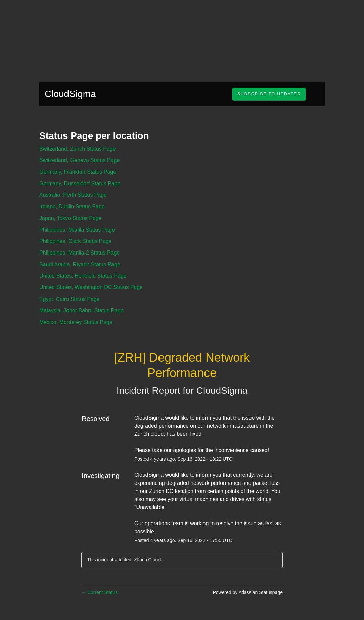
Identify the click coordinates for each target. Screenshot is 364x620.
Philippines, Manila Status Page (77, 230)
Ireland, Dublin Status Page (72, 207)
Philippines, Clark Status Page (75, 241)
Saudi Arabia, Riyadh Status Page (80, 264)
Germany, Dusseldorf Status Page (80, 183)
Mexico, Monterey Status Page (76, 322)
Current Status (99, 592)
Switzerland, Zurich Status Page (78, 149)
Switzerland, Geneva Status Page (79, 160)
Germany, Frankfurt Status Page (78, 172)
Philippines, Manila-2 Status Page (79, 253)
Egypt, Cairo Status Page (70, 299)
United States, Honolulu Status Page (83, 276)
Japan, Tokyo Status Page (71, 218)
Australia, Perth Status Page (73, 195)
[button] (269, 94)
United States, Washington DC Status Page (91, 287)
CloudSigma (70, 94)
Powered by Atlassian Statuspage (248, 592)
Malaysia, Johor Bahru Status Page (81, 311)
